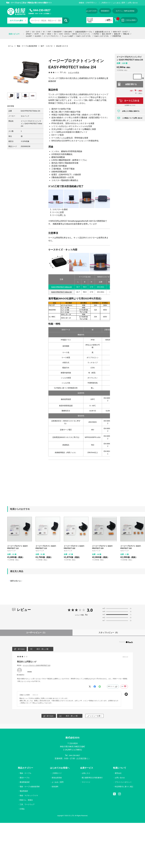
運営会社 (118, 774)
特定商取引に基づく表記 (124, 787)
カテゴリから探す (18, 21)
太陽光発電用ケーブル (84, 32)
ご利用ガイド (106, 3)
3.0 (90, 610)
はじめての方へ (92, 11)
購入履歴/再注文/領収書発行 (92, 778)
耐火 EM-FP (107, 34)
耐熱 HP (117, 34)
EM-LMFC (68, 32)
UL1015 (38, 36)
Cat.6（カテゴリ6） (102, 36)
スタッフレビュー (109, 633)
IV (44, 32)
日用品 (22, 809)
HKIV (49, 34)
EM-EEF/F (58, 32)
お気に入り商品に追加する (131, 111)
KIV (43, 34)
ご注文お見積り (129, 20)
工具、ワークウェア (27, 805)
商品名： (34, 665)
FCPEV (96, 34)
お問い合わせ (133, 3)
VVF (49, 32)
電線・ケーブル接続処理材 (30, 787)
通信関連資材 (25, 783)
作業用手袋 (117, 36)
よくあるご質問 (119, 3)
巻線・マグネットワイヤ (29, 796)
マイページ (86, 783)
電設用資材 (24, 792)
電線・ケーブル (25, 774)
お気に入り (86, 774)
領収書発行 (105, 11)
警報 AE (126, 34)
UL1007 (29, 36)
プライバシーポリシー (123, 783)
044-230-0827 (42, 10)
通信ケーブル (25, 778)
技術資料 (55, 787)
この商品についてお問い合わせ (132, 118)
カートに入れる (132, 101)
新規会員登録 (57, 778)
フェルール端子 (68, 36)
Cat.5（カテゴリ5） (84, 36)
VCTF (37, 34)
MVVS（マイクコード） (82, 34)
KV (55, 34)
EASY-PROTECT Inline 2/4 (62, 287)
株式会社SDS (72, 738)
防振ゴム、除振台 (26, 801)
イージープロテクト (51, 36)
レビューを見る (74, 72)
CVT (28, 32)
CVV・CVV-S (64, 34)
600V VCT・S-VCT (120, 32)
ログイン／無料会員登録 (125, 11)
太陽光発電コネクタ (102, 32)
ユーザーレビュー (36, 633)
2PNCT (29, 34)
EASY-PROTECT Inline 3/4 (62, 292)
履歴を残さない (16, 581)
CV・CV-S (36, 32)
